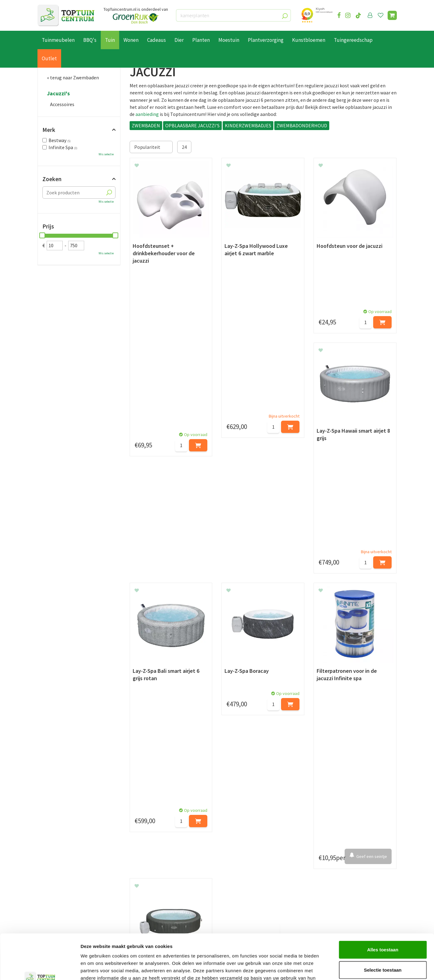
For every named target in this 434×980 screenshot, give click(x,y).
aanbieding (147, 114)
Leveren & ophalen (57, 884)
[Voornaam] (123, 838)
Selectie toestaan (383, 928)
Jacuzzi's (58, 93)
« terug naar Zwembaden (73, 77)
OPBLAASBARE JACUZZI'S (192, 125)
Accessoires (62, 104)
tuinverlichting (271, 768)
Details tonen (332, 968)
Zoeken (52, 179)
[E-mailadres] (263, 838)
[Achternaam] (186, 838)
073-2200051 (335, 877)
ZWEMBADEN (146, 125)
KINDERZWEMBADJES (248, 125)
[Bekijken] (392, 15)
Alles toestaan (383, 907)
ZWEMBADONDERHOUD (302, 125)
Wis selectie (106, 154)
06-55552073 (335, 886)
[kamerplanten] (233, 15)
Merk (49, 130)
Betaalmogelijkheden (60, 877)
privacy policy (249, 823)
